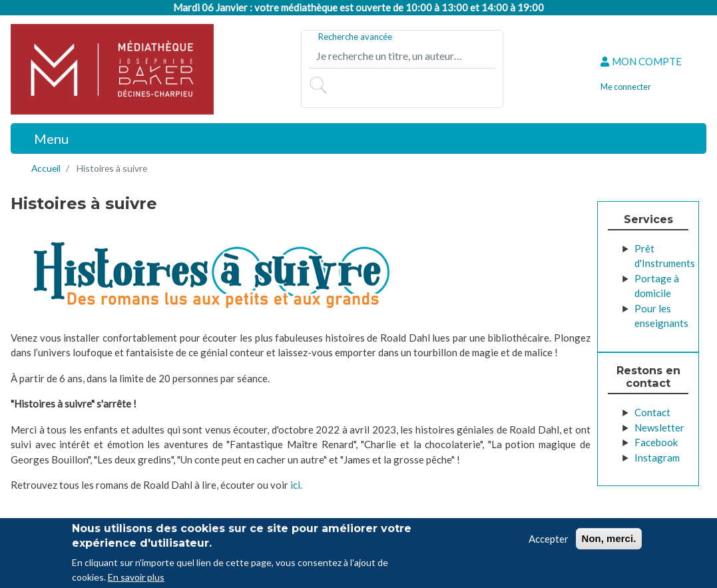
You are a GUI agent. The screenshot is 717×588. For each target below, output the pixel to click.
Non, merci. (609, 540)
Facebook (656, 442)
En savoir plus (136, 579)
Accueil (46, 168)
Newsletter (659, 428)
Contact (652, 412)
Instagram (657, 457)
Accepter (549, 541)
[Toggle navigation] (44, 139)
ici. (296, 485)
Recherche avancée (355, 37)
